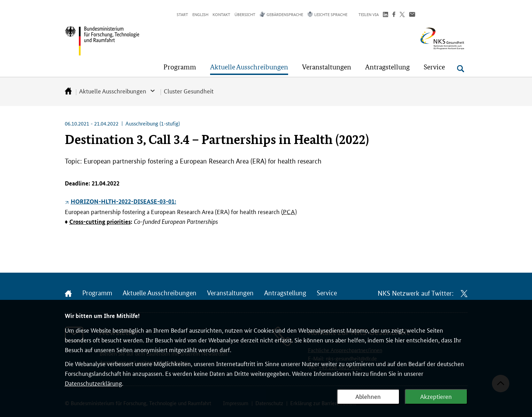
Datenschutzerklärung (93, 383)
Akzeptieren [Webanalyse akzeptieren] (436, 396)
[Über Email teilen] (412, 15)
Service (327, 293)
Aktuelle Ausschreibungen (113, 91)
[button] (180, 67)
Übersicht (245, 14)
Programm (97, 293)
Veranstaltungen (230, 293)
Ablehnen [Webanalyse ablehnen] (368, 396)
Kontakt (221, 14)
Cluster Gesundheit (189, 91)
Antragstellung (285, 293)
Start (182, 14)
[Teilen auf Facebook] (394, 15)
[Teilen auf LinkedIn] (385, 15)
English (200, 14)
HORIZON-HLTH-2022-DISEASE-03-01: (124, 201)
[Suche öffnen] (461, 69)
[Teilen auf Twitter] (402, 15)
